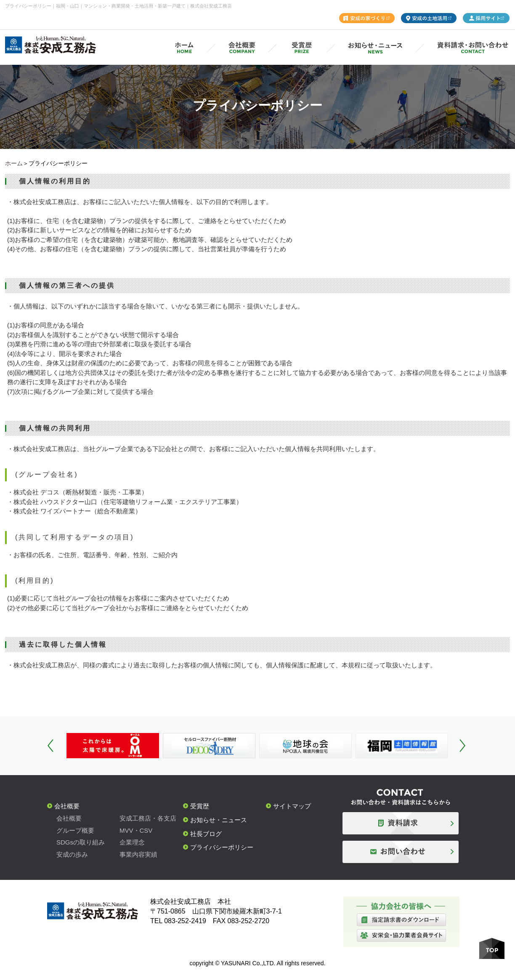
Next (462, 746)
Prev (50, 746)
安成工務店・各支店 (148, 818)
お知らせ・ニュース (219, 820)
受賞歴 (200, 806)
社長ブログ (206, 834)
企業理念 (132, 842)
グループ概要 (75, 830)
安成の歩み (72, 854)
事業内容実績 (138, 854)
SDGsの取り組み (81, 842)
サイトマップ (292, 806)
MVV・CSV (136, 830)
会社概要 (67, 806)
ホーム (14, 163)
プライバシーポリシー (222, 847)
